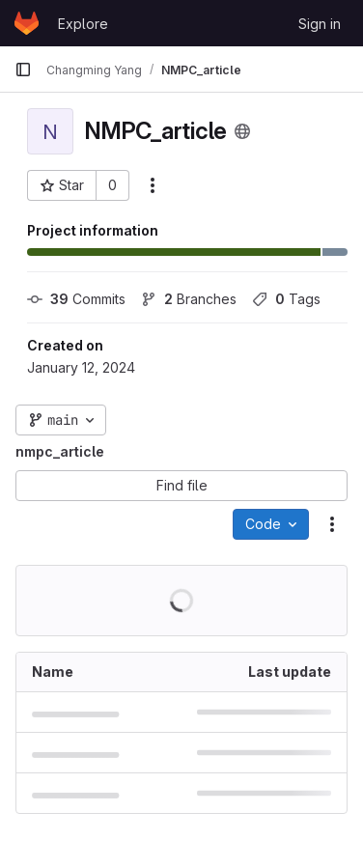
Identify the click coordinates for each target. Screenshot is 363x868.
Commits (76, 299)
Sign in (320, 24)
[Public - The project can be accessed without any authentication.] (242, 131)
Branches (189, 299)
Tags (286, 299)
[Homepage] (27, 23)
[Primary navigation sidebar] (23, 70)
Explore (83, 24)
